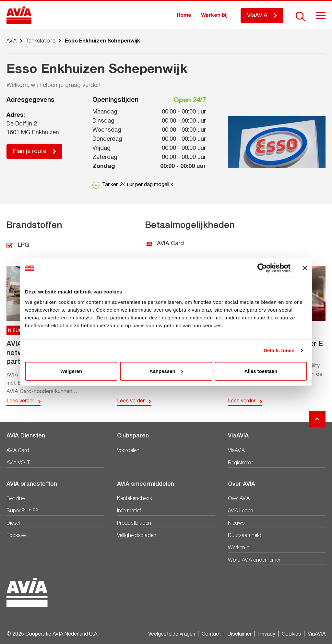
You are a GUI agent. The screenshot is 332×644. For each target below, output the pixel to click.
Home (184, 16)
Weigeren (71, 371)
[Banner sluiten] (305, 268)
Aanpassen (166, 371)
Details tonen (279, 350)
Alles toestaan (261, 371)
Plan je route (30, 152)
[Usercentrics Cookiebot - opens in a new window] (262, 268)
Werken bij (214, 16)
